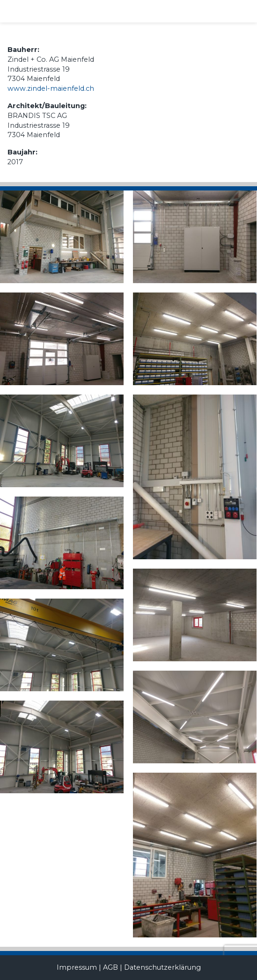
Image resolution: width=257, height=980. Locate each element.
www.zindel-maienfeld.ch (51, 88)
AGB (110, 967)
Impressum (77, 967)
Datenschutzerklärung (162, 967)
